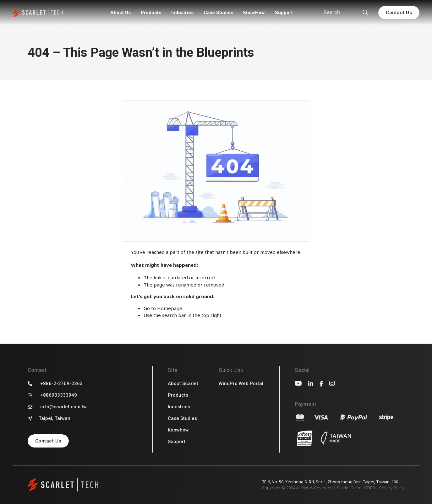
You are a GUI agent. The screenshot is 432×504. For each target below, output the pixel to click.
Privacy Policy (392, 488)
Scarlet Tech (348, 488)
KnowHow (254, 13)
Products (151, 13)
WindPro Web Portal (241, 383)
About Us (120, 13)
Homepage (170, 308)
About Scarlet (183, 383)
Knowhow (178, 430)
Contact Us (399, 13)
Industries (182, 13)
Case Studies (218, 13)
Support (284, 13)
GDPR (370, 488)
